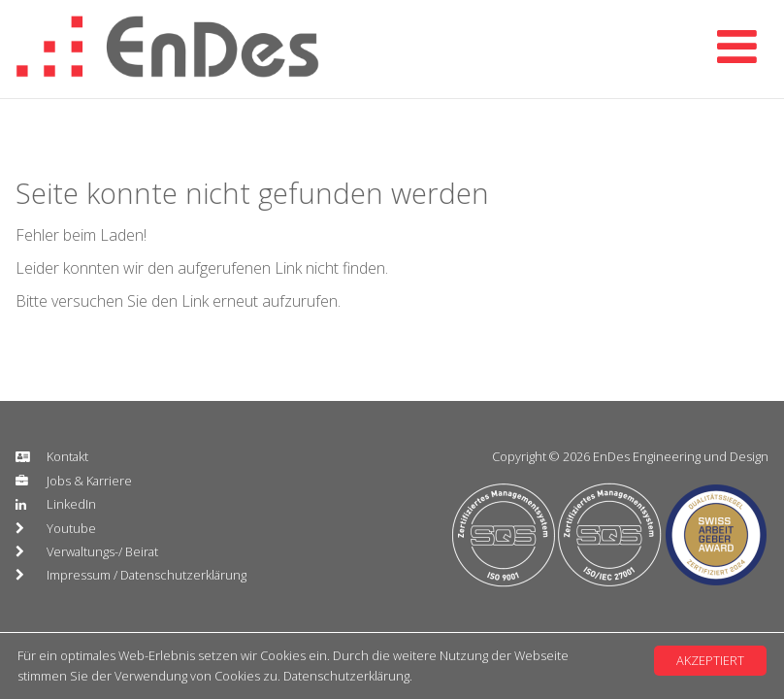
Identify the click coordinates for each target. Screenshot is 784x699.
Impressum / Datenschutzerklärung (147, 575)
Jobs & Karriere (89, 481)
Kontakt (67, 456)
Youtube (71, 528)
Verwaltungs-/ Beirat (102, 551)
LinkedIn (71, 504)
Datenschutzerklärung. (348, 676)
